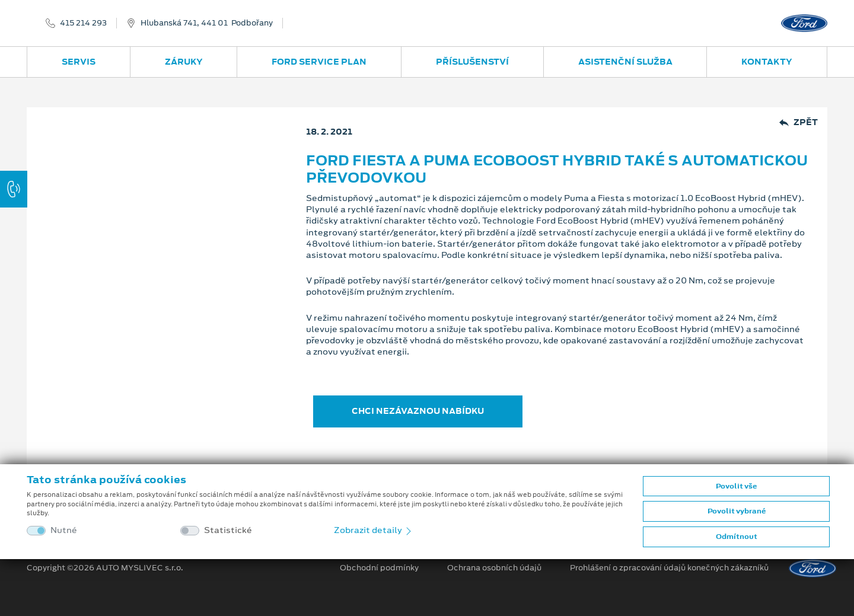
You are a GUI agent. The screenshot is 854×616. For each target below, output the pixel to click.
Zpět (799, 122)
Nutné (64, 530)
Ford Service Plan (319, 62)
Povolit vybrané (737, 511)
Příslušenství (472, 62)
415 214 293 (83, 23)
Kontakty (767, 62)
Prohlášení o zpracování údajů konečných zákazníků (669, 568)
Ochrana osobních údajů (494, 568)
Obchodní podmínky (379, 568)
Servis (79, 62)
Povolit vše (736, 486)
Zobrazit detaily (374, 530)
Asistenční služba (625, 62)
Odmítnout (737, 537)
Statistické (228, 530)
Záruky (184, 62)
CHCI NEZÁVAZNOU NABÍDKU (418, 411)
